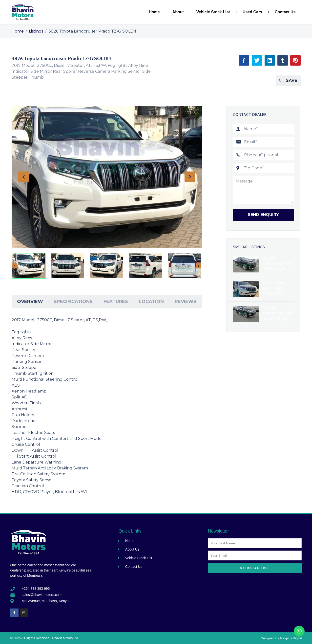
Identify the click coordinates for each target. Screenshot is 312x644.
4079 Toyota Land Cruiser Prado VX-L (274, 288)
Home (154, 12)
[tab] (30, 302)
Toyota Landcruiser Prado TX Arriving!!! (278, 263)
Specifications (73, 302)
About (178, 12)
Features (116, 302)
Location (151, 302)
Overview (30, 302)
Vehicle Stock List (213, 12)
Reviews (186, 302)
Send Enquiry (263, 215)
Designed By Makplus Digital (281, 638)
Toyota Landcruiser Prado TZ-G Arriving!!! (278, 313)
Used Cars (252, 12)
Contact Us (285, 12)
